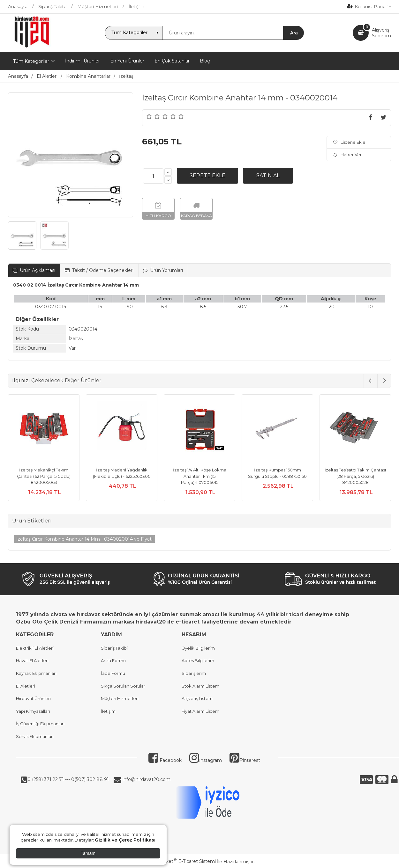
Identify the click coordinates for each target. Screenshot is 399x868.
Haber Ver (347, 155)
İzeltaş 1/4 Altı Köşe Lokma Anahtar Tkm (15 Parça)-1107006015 (200, 476)
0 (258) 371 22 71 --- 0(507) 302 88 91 (68, 779)
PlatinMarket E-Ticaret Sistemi (180, 861)
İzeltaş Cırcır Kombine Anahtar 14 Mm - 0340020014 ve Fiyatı (84, 539)
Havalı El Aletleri (32, 660)
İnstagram (206, 760)
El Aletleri (26, 686)
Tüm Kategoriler (31, 61)
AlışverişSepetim (381, 33)
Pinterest (245, 760)
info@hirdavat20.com (146, 779)
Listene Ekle (349, 142)
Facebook (165, 760)
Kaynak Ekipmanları (36, 673)
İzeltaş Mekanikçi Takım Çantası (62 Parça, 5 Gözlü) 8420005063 (44, 476)
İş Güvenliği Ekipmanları (40, 724)
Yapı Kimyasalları (33, 711)
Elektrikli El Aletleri (35, 648)
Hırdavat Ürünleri (33, 698)
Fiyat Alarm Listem (200, 711)
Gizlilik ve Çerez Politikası (125, 840)
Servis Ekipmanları (35, 736)
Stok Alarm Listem (200, 686)
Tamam (88, 853)
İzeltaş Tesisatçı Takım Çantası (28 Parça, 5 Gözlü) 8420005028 (355, 476)
